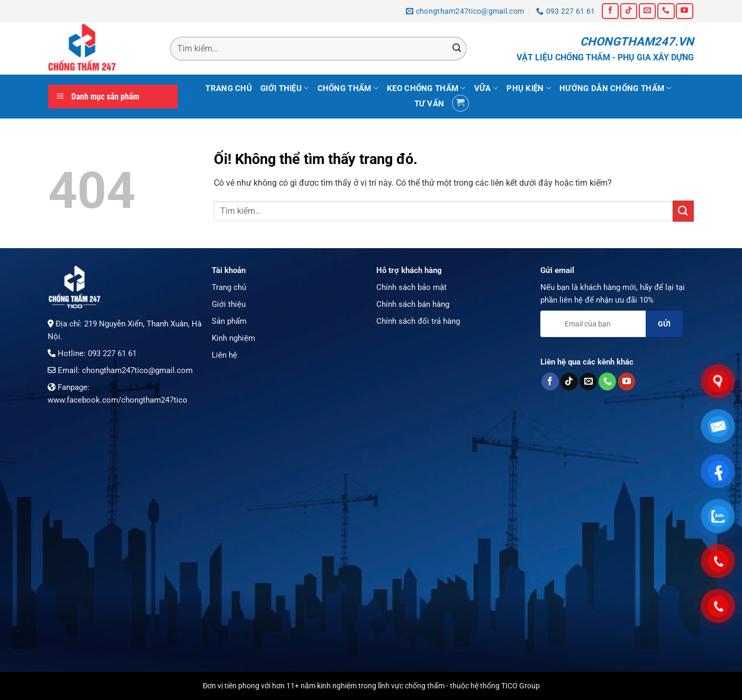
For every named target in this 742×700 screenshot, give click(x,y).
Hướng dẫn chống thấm (616, 88)
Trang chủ (229, 88)
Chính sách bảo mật (411, 287)
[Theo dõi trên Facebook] (610, 11)
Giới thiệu (285, 88)
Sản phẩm (229, 321)
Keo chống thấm (426, 88)
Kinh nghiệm (233, 338)
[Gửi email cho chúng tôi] (647, 11)
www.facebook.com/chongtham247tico (117, 400)
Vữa (486, 88)
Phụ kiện (529, 88)
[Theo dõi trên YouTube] (684, 11)
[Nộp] (457, 49)
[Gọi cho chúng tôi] (666, 11)
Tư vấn (429, 104)
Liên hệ (224, 355)
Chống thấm (348, 88)
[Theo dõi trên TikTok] (629, 11)
